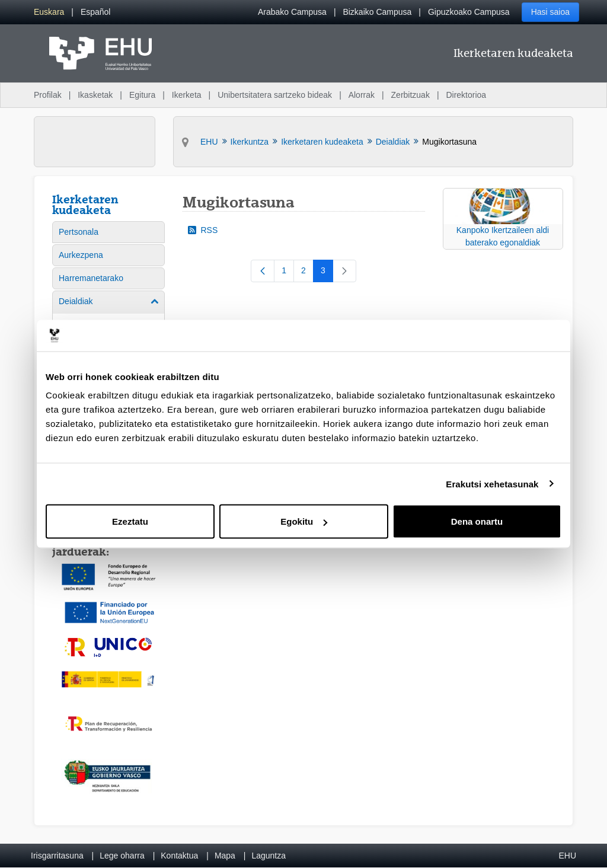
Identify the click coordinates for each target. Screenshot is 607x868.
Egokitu (304, 521)
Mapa (225, 856)
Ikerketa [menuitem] (187, 95)
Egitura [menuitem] (142, 95)
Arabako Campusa (292, 12)
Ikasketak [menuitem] (95, 95)
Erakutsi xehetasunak (492, 484)
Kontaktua (179, 856)
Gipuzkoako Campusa (469, 12)
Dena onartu (477, 521)
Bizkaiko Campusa (377, 12)
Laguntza (269, 856)
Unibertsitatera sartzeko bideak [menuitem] (275, 95)
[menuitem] (49, 12)
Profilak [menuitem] (48, 95)
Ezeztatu (130, 521)
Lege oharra (122, 856)
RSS (203, 230)
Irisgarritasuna (57, 856)
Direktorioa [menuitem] (466, 95)
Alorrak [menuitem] (362, 95)
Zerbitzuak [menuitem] (410, 95)
